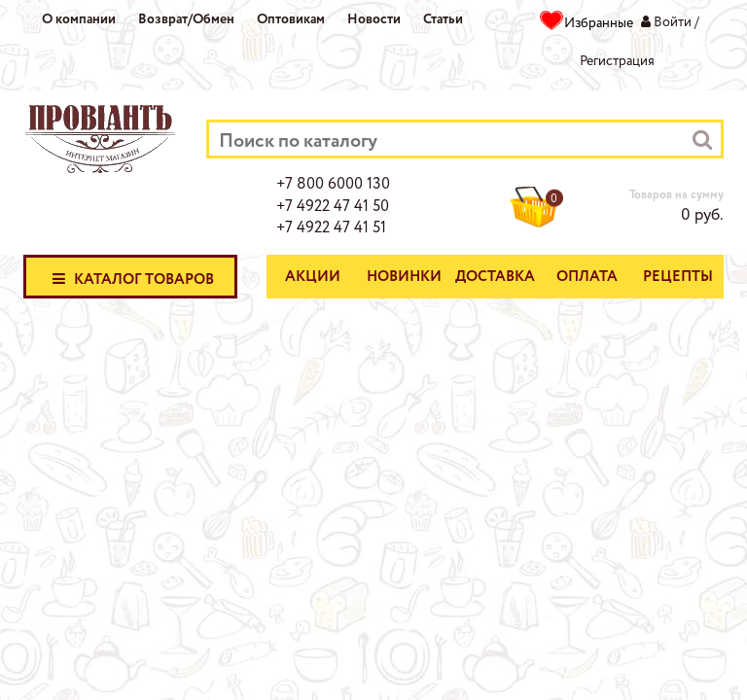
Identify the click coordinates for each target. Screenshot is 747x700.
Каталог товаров (130, 278)
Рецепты (678, 277)
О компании (79, 19)
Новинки (404, 277)
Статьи (443, 19)
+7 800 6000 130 (333, 185)
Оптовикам (291, 19)
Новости (374, 19)
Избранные (599, 23)
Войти (673, 22)
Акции (313, 277)
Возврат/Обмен (186, 19)
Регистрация (617, 61)
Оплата (587, 277)
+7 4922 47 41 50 (333, 207)
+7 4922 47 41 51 (331, 228)
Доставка (495, 277)
